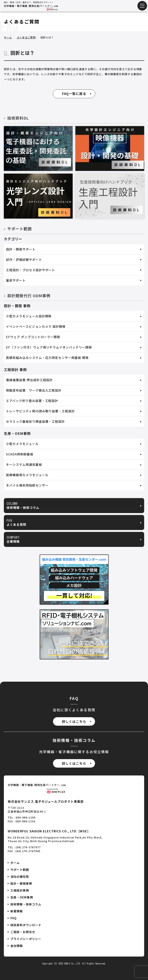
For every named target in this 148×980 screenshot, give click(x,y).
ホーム (8, 38)
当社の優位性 (20, 876)
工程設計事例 (20, 890)
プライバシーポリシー (26, 939)
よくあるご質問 (26, 38)
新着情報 (17, 911)
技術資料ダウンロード (26, 925)
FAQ (13, 918)
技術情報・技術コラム (26, 904)
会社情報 (17, 946)
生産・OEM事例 (22, 897)
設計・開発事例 (21, 883)
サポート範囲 (20, 870)
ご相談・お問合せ (23, 932)
